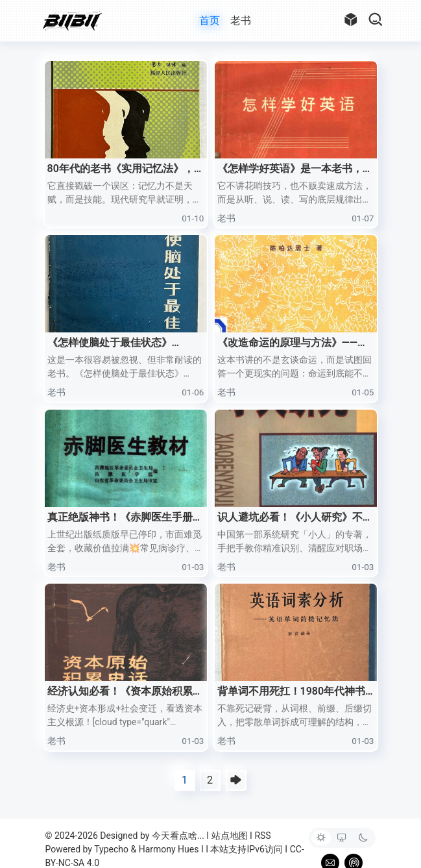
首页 (210, 20)
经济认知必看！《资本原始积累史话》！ (125, 692)
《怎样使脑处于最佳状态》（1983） (110, 343)
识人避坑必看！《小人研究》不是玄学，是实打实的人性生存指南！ (295, 518)
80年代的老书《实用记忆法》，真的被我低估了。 (121, 169)
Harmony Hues (169, 849)
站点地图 (230, 836)
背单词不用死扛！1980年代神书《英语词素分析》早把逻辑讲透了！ (292, 692)
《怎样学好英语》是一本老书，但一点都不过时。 (295, 169)
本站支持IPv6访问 (246, 849)
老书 (241, 20)
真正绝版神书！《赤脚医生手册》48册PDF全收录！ (125, 518)
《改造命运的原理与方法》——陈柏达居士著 (293, 343)
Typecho (111, 849)
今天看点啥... (178, 836)
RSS (262, 836)
